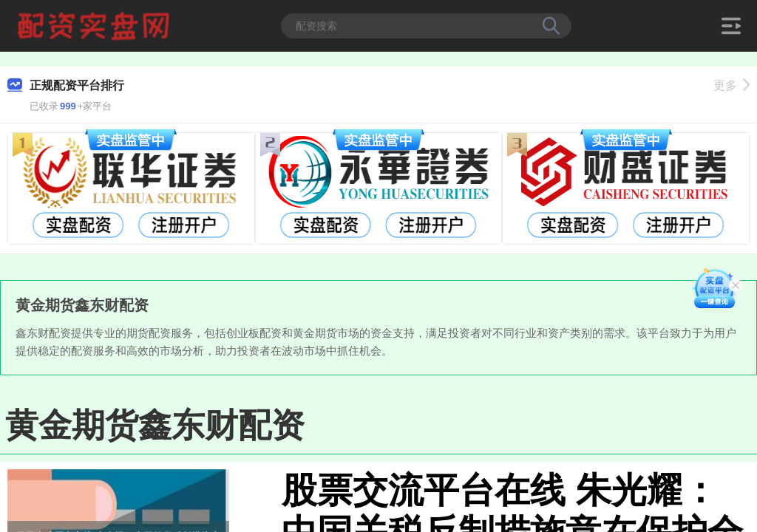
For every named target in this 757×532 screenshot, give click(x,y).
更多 (731, 85)
